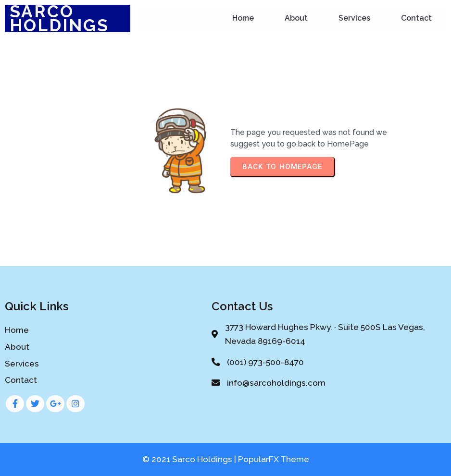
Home (243, 18)
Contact (416, 18)
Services (354, 18)
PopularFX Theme (274, 459)
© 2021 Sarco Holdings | (190, 459)
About (296, 18)
